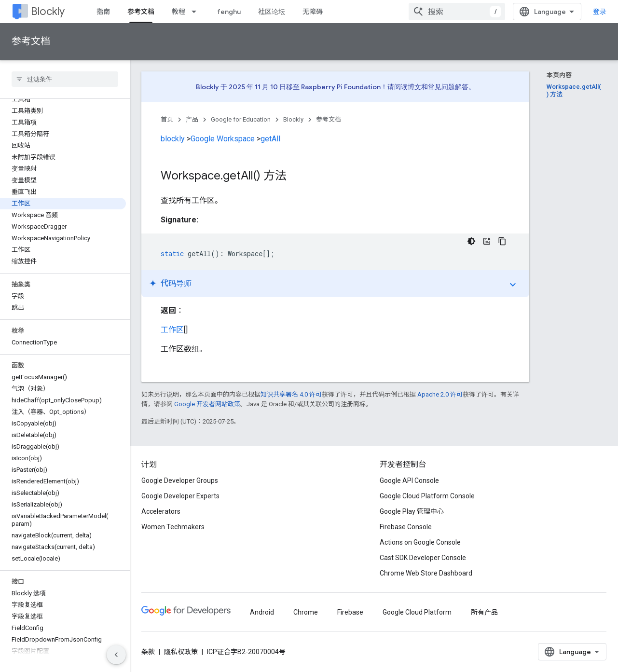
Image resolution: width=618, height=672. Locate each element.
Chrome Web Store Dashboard (426, 573)
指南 (103, 12)
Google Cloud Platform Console (427, 496)
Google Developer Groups (180, 480)
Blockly (48, 11)
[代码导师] (487, 241)
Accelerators (161, 511)
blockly (173, 139)
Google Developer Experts (180, 496)
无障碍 (313, 12)
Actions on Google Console (420, 542)
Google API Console (409, 480)
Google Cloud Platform (417, 612)
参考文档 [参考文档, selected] (141, 12)
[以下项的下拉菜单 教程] (197, 12)
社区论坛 (272, 12)
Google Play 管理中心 (412, 511)
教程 (179, 12)
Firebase (350, 612)
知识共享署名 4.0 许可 (291, 394)
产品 (192, 119)
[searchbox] (65, 79)
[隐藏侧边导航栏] (116, 655)
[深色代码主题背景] (471, 241)
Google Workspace (223, 139)
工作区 (172, 330)
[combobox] (457, 12)
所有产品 (484, 612)
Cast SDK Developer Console (423, 558)
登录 (600, 12)
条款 (148, 652)
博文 (414, 87)
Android (262, 612)
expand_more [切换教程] (513, 285)
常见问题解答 (448, 87)
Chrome (306, 612)
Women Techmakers (173, 527)
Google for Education (241, 119)
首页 (167, 119)
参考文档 (31, 41)
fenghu (229, 12)
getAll (270, 139)
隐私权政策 (181, 652)
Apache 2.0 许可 (440, 394)
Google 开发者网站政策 (207, 404)
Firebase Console (406, 527)
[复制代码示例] (502, 241)
